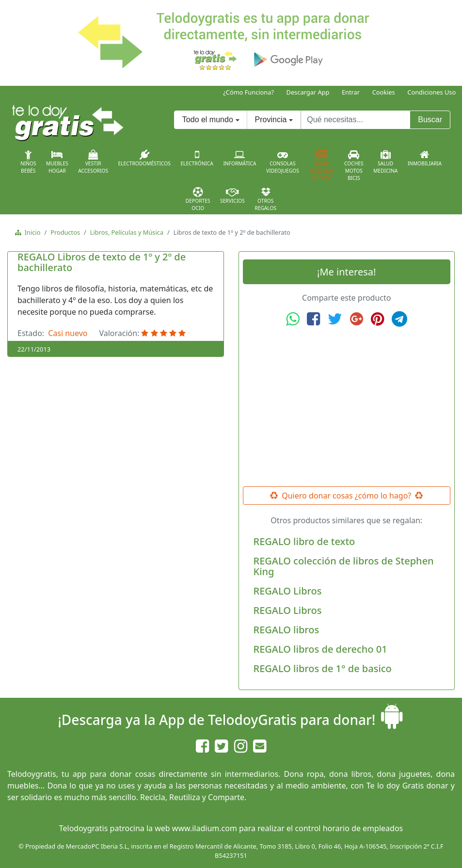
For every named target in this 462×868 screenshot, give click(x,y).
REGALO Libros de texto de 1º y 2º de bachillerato (102, 262)
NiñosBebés (28, 162)
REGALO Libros (288, 591)
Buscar (430, 120)
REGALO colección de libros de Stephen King (344, 566)
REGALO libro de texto (304, 541)
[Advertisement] (347, 407)
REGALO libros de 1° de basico (323, 668)
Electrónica (197, 158)
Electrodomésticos (144, 158)
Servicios (232, 195)
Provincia (271, 120)
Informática (239, 158)
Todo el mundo (208, 120)
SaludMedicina (385, 162)
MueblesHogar (57, 162)
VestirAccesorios (93, 162)
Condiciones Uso (431, 92)
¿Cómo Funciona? (248, 92)
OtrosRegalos (265, 199)
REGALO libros (287, 630)
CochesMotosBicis (354, 166)
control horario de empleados (349, 828)
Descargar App (308, 92)
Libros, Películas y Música (127, 232)
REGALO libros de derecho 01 (320, 649)
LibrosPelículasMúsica (321, 166)
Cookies (384, 92)
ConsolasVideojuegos (283, 162)
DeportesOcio (198, 199)
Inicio (31, 232)
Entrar (351, 92)
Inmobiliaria (425, 158)
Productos (65, 232)
